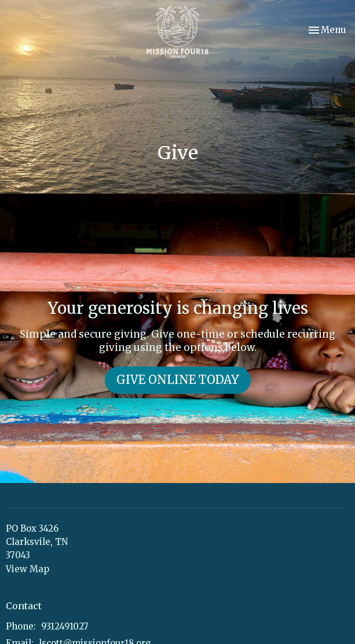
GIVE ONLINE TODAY (178, 380)
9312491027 (65, 626)
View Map (28, 569)
